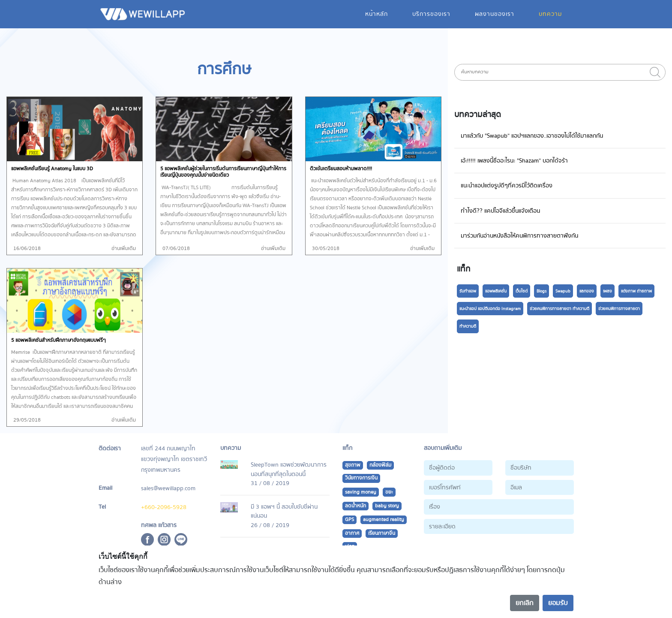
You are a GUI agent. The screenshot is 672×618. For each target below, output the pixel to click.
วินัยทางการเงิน (361, 478)
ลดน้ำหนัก (355, 506)
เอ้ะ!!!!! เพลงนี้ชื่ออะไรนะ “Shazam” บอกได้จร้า (514, 161)
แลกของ (587, 291)
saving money (361, 492)
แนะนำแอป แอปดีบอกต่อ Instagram (490, 309)
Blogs (541, 291)
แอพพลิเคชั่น (496, 291)
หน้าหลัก (376, 14)
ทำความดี (468, 326)
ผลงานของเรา (495, 14)
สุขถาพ (353, 465)
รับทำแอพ (468, 291)
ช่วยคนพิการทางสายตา (619, 309)
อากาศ (352, 533)
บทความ (550, 14)
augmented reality (384, 520)
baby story (387, 506)
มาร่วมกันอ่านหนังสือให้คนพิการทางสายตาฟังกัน (519, 236)
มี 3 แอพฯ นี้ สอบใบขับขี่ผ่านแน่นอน (284, 511)
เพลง (607, 291)
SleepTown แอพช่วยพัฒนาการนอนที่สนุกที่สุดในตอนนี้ (289, 469)
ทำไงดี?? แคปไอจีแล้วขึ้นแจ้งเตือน (500, 211)
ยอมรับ (558, 603)
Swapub (563, 291)
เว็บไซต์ (522, 291)
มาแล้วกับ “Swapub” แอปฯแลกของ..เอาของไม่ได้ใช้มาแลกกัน (532, 136)
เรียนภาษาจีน (382, 533)
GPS (349, 520)
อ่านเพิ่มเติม (124, 249)
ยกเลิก (525, 603)
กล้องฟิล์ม (380, 465)
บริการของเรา (431, 14)
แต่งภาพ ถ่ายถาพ (636, 291)
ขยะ (389, 492)
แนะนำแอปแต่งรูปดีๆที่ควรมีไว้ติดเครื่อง (507, 185)
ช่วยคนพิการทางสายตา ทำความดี (559, 309)
